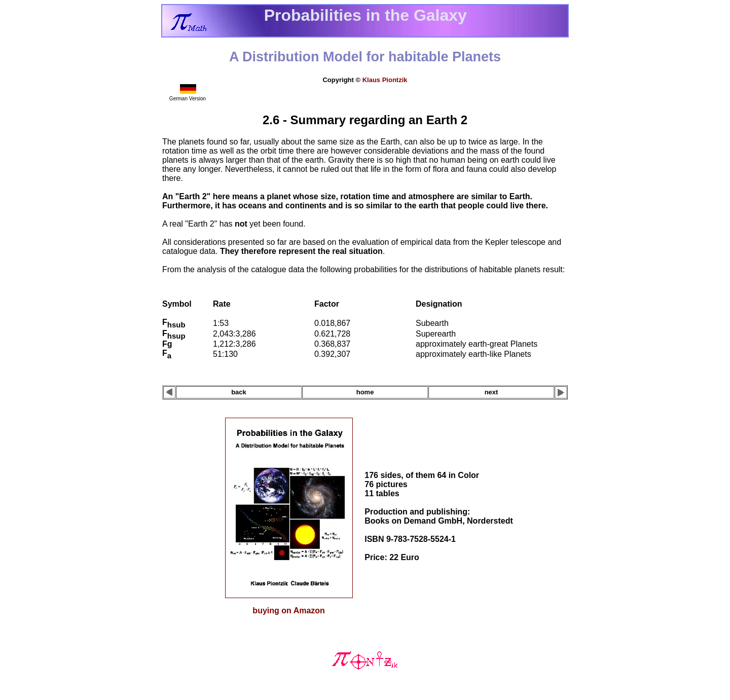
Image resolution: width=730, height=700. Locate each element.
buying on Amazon (289, 611)
